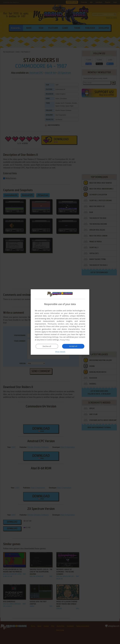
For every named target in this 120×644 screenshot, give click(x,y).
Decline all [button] (47, 346)
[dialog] (60, 322)
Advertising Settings (50, 337)
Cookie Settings (53, 340)
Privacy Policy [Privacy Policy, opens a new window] (65, 340)
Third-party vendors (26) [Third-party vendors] (58, 324)
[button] (60, 352)
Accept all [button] (73, 346)
